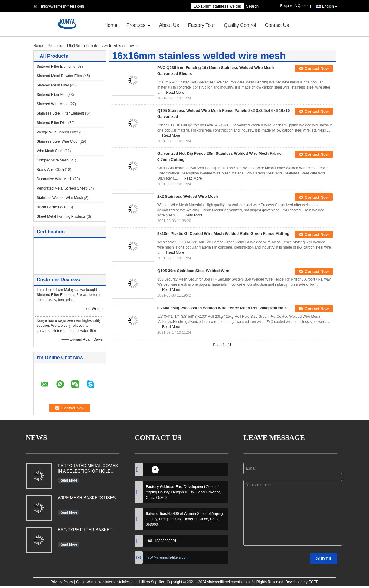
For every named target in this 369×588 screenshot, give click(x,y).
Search (252, 6)
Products (136, 25)
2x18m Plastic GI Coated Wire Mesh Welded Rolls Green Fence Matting (223, 234)
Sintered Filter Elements (56, 67)
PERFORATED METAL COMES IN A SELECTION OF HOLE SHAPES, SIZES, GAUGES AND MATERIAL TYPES (88, 469)
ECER (313, 582)
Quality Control (240, 25)
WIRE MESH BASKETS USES (87, 498)
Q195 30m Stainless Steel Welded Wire (193, 271)
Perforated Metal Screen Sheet (62, 188)
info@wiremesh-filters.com (63, 6)
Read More (175, 93)
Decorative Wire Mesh (54, 179)
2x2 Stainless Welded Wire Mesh (188, 196)
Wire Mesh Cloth (50, 151)
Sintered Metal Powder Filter (59, 76)
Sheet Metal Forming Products (61, 216)
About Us (169, 25)
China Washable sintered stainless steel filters (113, 582)
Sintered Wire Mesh (52, 104)
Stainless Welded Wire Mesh (60, 198)
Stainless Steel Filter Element (60, 113)
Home (111, 25)
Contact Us (277, 25)
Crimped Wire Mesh (53, 160)
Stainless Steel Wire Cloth (58, 141)
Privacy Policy (62, 582)
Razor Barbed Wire (52, 207)
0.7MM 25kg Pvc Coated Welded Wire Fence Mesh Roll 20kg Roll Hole (222, 308)
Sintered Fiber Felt (52, 95)
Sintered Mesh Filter (53, 85)
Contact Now (317, 68)
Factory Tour (202, 25)
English (330, 6)
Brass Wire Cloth (50, 170)
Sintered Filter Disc (52, 123)
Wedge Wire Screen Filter (57, 132)
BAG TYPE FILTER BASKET (85, 530)
